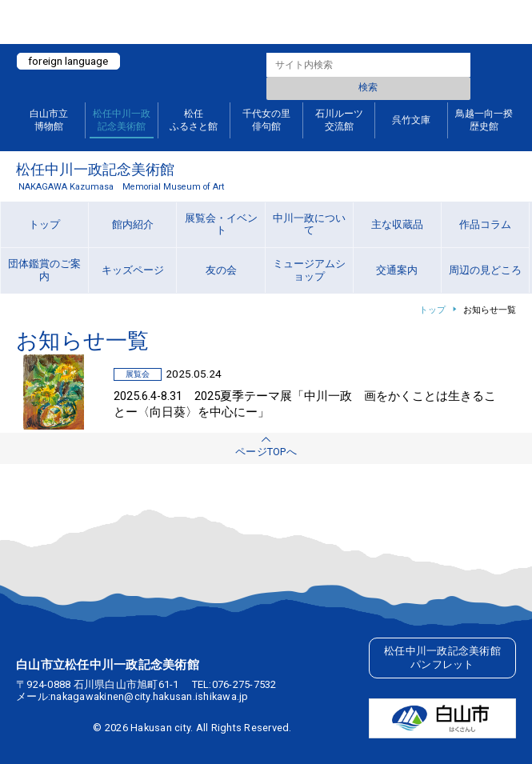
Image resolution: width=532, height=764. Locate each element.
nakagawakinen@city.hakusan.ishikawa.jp (150, 696)
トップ (432, 310)
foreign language (68, 61)
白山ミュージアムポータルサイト (266, 22)
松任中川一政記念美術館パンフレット (442, 658)
